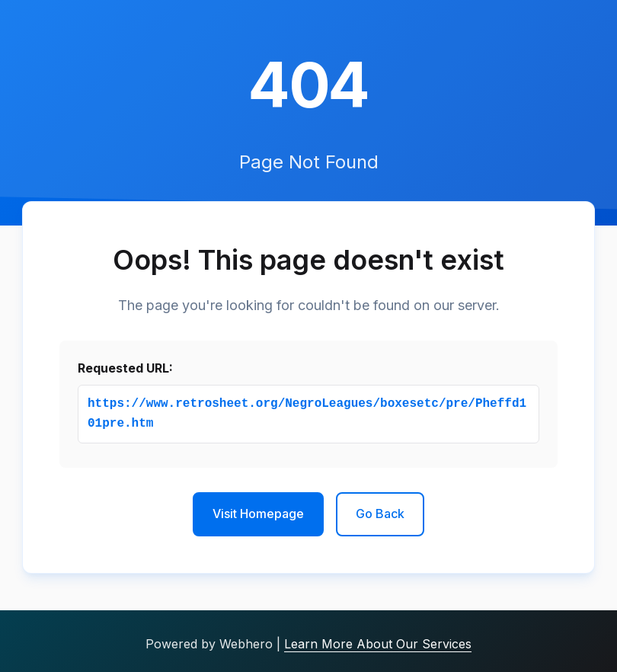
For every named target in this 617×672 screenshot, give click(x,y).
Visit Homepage (258, 514)
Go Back (380, 514)
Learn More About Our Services (378, 644)
